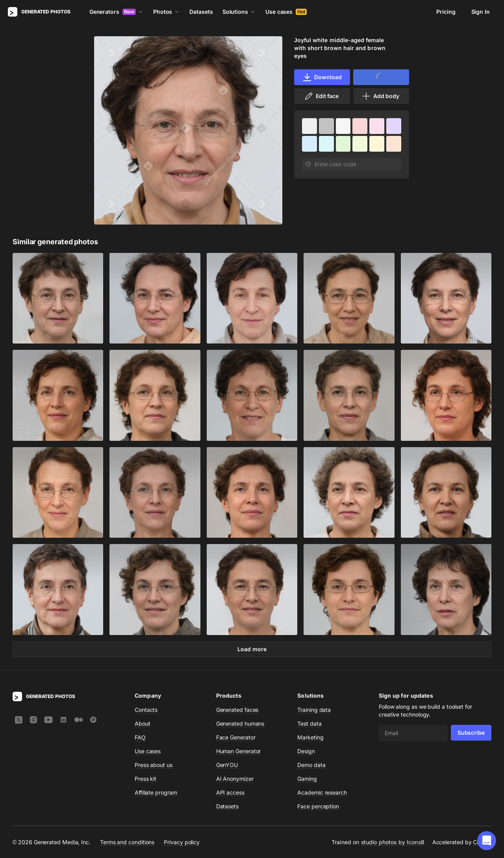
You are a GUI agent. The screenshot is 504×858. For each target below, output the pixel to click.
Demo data (311, 765)
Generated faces (237, 710)
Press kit (145, 779)
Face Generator (236, 737)
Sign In (481, 12)
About (143, 723)
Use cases (286, 12)
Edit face (321, 96)
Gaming (307, 779)
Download (322, 77)
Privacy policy (182, 842)
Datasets (201, 12)
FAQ (140, 737)
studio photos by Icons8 (393, 842)
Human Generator (239, 751)
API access (230, 792)
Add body (380, 96)
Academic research (322, 792)
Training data (314, 710)
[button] (487, 841)
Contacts (146, 710)
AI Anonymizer (235, 779)
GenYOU (227, 765)
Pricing (446, 12)
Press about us (154, 765)
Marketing (310, 737)
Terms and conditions (127, 842)
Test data (309, 723)
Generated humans (240, 723)
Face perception (318, 806)
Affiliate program (156, 792)
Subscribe (471, 733)
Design (306, 751)
